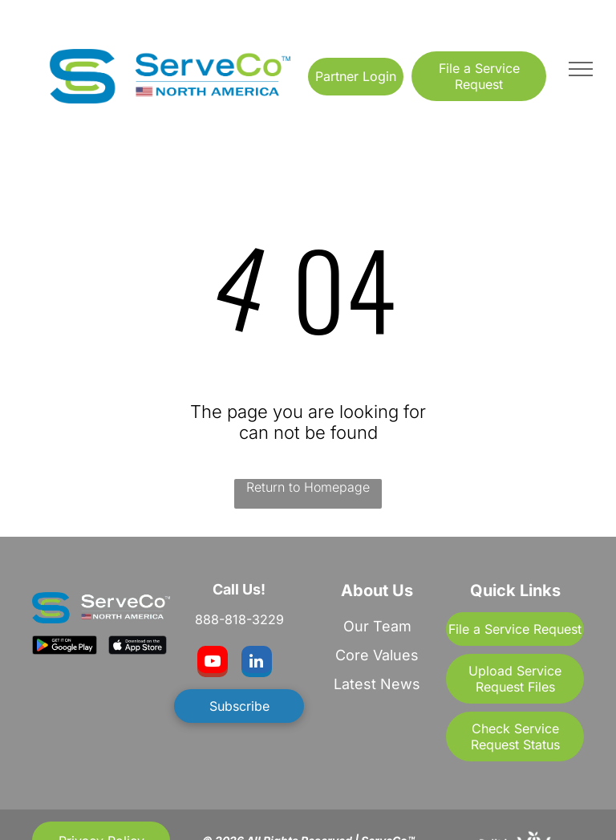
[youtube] (213, 663)
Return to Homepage (308, 487)
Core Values (377, 655)
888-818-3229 (239, 619)
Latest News (377, 684)
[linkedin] (257, 663)
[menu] (581, 69)
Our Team (377, 626)
